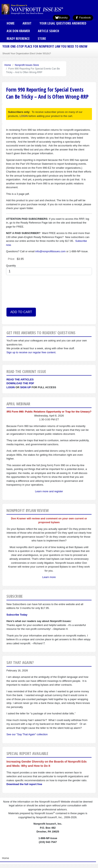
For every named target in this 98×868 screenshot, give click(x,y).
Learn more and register (49, 491)
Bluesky (62, 18)
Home (11, 23)
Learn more (49, 577)
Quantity (11, 266)
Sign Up (26, 387)
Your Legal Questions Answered (63, 23)
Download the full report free (24, 784)
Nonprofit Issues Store (27, 65)
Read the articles (20, 379)
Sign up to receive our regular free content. (31, 352)
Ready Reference (18, 39)
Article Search (48, 31)
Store (42, 39)
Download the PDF (20, 383)
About (27, 23)
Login (11, 387)
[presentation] (23, 293)
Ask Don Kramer (18, 31)
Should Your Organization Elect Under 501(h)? (27, 53)
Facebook (83, 18)
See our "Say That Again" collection (27, 734)
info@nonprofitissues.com (50, 251)
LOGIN (24, 116)
